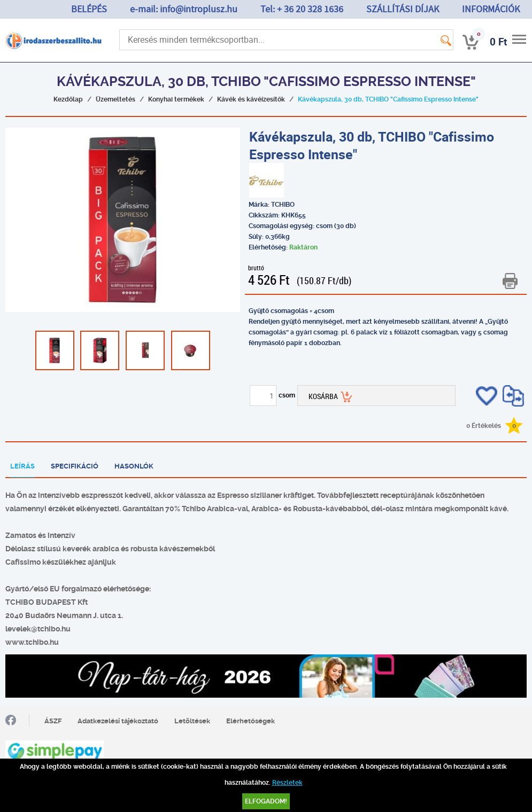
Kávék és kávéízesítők (251, 99)
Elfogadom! (266, 801)
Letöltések (192, 721)
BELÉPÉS (89, 9)
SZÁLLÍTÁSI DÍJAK (403, 9)
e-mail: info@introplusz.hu (184, 9)
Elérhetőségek (250, 721)
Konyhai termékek (176, 99)
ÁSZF (53, 721)
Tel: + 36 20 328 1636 (302, 9)
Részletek (287, 783)
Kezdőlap (68, 99)
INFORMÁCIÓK (491, 9)
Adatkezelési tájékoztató (118, 721)
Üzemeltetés (115, 99)
